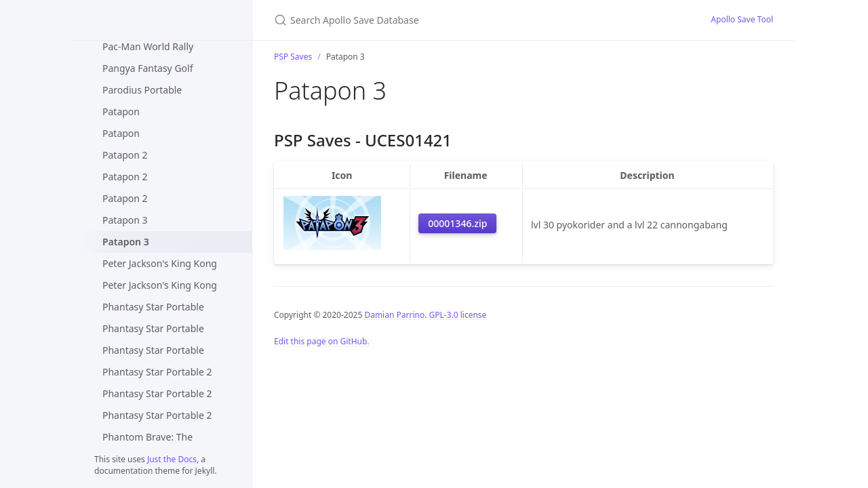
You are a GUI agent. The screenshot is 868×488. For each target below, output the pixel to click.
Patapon (121, 111)
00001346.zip (457, 223)
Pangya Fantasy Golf (147, 68)
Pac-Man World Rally (148, 46)
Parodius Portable (142, 90)
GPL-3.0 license (458, 315)
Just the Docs (172, 459)
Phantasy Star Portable (153, 307)
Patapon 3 (125, 220)
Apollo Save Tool (742, 19)
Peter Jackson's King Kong (160, 263)
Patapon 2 (125, 155)
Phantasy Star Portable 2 (157, 372)
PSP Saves (293, 57)
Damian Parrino (394, 315)
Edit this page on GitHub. (322, 341)
